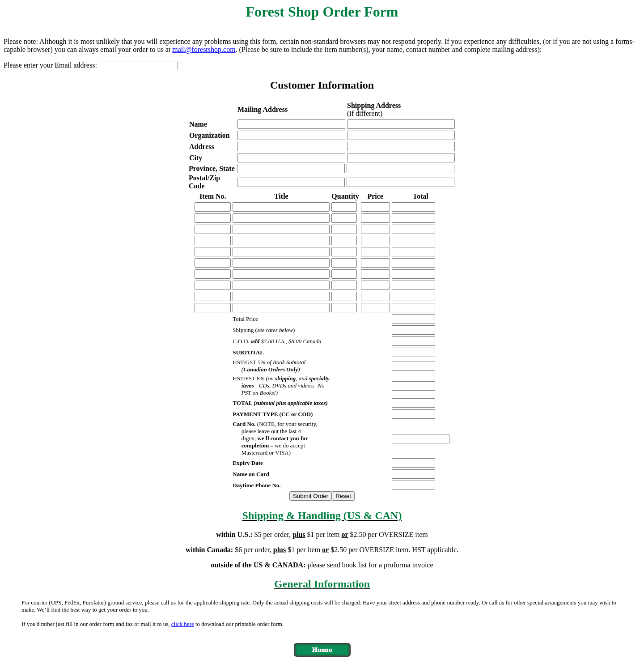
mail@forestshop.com (204, 49)
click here (183, 624)
